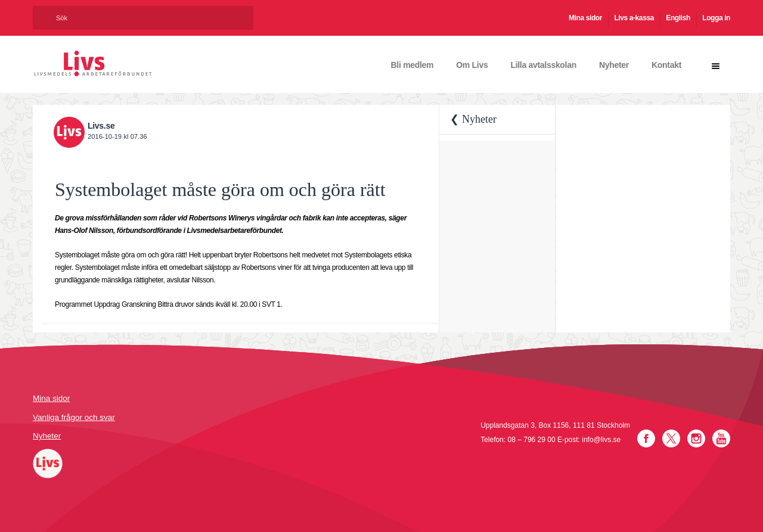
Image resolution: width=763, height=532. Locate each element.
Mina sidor (585, 18)
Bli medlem (412, 65)
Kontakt (666, 65)
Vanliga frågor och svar (74, 417)
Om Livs (472, 65)
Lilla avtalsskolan (543, 65)
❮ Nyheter (473, 119)
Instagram (696, 438)
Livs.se (101, 126)
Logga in (716, 18)
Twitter (671, 438)
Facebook (646, 438)
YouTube (721, 438)
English (678, 18)
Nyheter (614, 65)
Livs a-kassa (634, 18)
